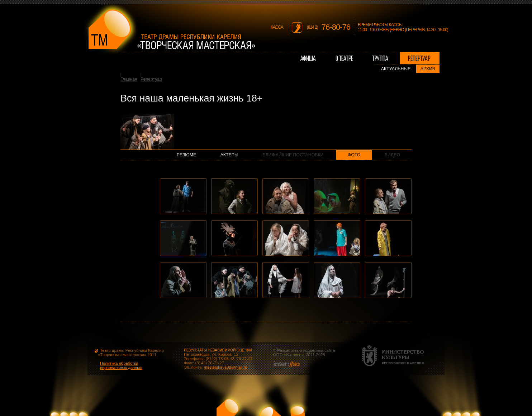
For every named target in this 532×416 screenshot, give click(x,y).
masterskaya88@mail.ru (226, 367)
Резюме (187, 155)
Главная (129, 79)
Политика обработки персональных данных (121, 365)
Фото (354, 155)
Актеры (229, 155)
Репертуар (151, 79)
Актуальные (396, 69)
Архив (428, 69)
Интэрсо (293, 355)
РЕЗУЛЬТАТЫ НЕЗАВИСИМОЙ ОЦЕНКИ (218, 350)
